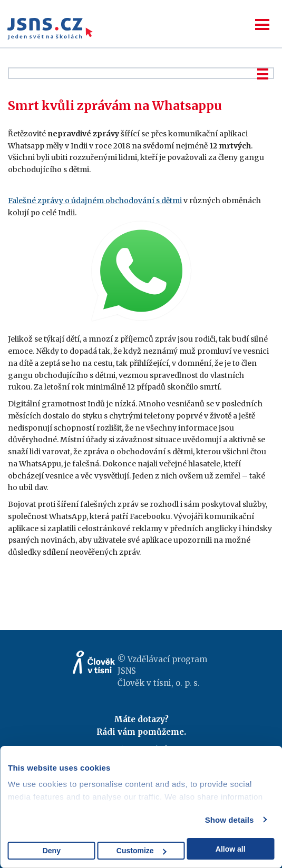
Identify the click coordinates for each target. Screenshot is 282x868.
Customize (142, 851)
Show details (230, 820)
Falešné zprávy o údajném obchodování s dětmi (95, 201)
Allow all (231, 849)
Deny (52, 851)
